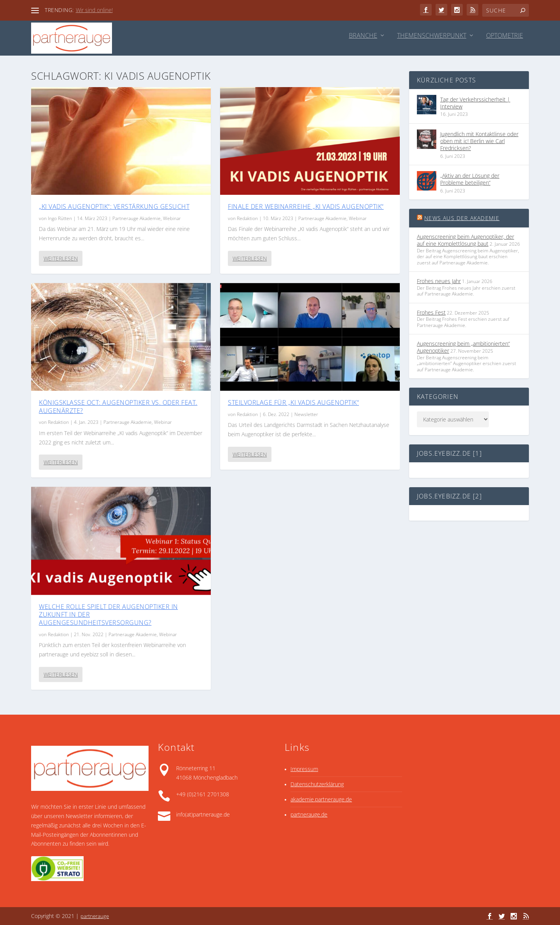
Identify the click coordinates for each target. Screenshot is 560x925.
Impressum (304, 769)
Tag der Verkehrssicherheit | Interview (475, 103)
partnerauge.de (309, 814)
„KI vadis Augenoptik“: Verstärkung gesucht (114, 206)
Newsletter (306, 414)
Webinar (172, 218)
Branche (363, 36)
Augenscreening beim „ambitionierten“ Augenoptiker (463, 347)
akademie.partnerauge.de (321, 799)
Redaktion (58, 422)
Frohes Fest (431, 312)
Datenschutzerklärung (317, 784)
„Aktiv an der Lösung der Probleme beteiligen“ (470, 179)
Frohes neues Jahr (439, 281)
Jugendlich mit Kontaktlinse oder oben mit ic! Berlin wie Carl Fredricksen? (479, 141)
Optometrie (505, 36)
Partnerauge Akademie (136, 218)
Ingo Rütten (60, 218)
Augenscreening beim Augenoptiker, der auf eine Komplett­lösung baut (465, 240)
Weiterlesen (61, 258)
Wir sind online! (94, 10)
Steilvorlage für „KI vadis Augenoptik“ (293, 402)
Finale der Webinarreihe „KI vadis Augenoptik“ (306, 206)
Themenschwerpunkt (432, 36)
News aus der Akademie (462, 218)
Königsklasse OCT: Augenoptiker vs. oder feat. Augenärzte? (118, 406)
